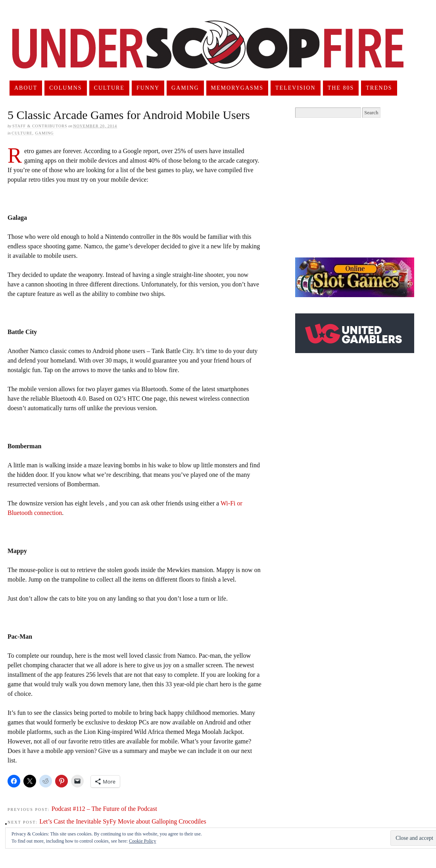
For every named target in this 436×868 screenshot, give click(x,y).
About (26, 88)
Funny (148, 88)
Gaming (185, 88)
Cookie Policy (142, 841)
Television (296, 88)
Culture (109, 88)
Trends (379, 88)
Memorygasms (237, 88)
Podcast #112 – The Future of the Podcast (104, 809)
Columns (65, 88)
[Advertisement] (362, 188)
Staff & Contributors (40, 126)
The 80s (341, 88)
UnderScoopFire (208, 54)
